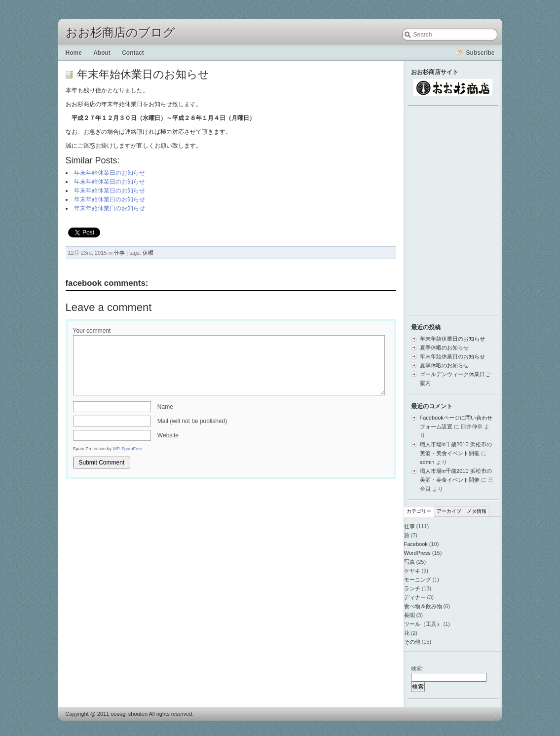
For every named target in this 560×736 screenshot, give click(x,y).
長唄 (410, 615)
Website (168, 435)
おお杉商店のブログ (120, 33)
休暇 (148, 253)
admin (427, 462)
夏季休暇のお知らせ (444, 348)
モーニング (418, 580)
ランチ (412, 588)
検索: (417, 668)
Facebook (416, 544)
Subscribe (480, 53)
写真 (410, 562)
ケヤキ (412, 571)
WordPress (417, 553)
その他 (412, 642)
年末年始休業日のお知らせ (110, 173)
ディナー (415, 597)
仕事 (119, 253)
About (102, 53)
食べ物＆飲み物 (423, 606)
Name (165, 407)
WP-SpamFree (128, 449)
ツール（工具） (423, 624)
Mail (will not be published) (192, 421)
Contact (133, 53)
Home (74, 53)
